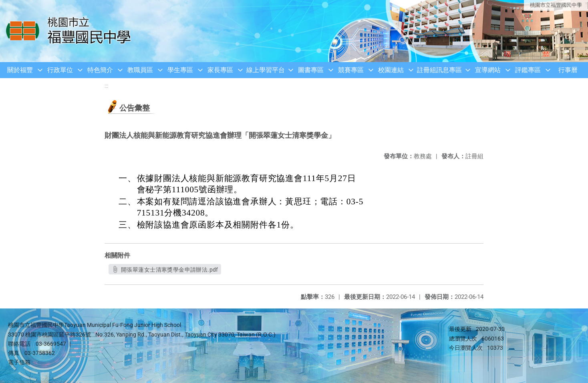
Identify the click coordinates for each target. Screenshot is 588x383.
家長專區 (220, 70)
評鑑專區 (528, 70)
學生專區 (180, 70)
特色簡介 (100, 70)
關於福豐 (20, 70)
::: (106, 86)
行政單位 (60, 70)
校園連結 (391, 70)
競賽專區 (351, 70)
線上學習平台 (266, 70)
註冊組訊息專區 (439, 70)
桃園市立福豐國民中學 (556, 5)
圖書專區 (311, 70)
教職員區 (140, 70)
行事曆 (568, 70)
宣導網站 (488, 70)
